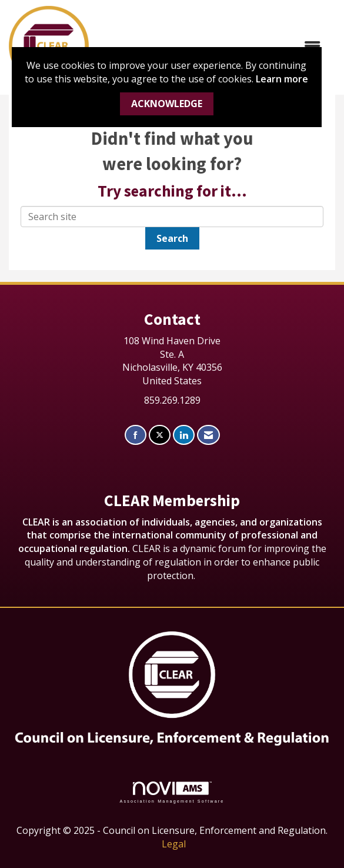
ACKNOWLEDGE (167, 104)
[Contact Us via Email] (208, 435)
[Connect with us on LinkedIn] (184, 435)
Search (172, 238)
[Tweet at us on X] (160, 435)
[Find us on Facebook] (136, 435)
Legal (174, 844)
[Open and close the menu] (211, 46)
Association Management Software (172, 792)
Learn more (282, 79)
